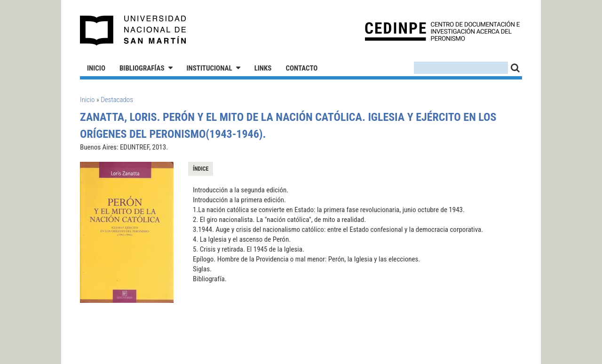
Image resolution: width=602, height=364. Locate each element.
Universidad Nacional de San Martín (133, 31)
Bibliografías (142, 68)
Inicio (96, 68)
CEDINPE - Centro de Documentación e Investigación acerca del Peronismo (442, 31)
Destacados (117, 100)
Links (263, 68)
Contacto (301, 68)
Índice (201, 169)
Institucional (210, 68)
